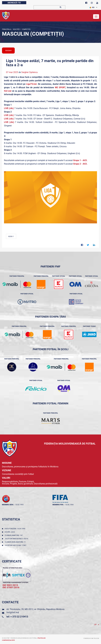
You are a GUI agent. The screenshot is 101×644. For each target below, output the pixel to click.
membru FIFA (58, 505)
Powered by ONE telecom (91, 638)
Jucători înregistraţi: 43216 (17, 539)
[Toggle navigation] (96, 17)
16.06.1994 (69, 505)
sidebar (8, 51)
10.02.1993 (19, 505)
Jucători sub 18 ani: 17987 (16, 545)
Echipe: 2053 (10, 532)
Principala (6, 29)
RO (92, 7)
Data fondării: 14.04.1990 (15, 529)
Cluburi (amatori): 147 (14, 535)
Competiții (26, 29)
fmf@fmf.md (13, 612)
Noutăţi (16, 29)
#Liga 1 (11, 236)
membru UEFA (8, 505)
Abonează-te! (14, 3)
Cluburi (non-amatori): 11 (16, 542)
